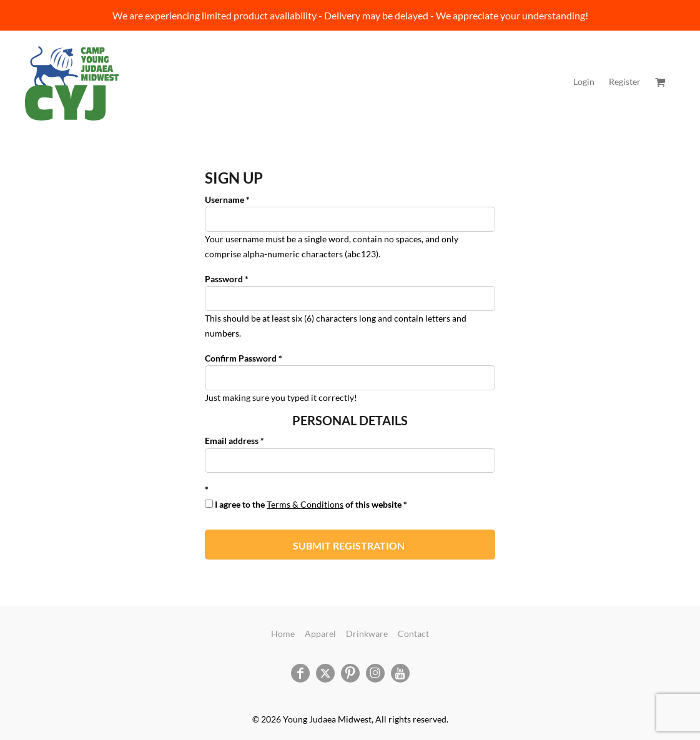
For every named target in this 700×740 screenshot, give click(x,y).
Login (584, 81)
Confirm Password (241, 358)
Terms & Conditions (305, 504)
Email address (232, 441)
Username (224, 200)
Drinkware (367, 634)
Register (625, 81)
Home (283, 634)
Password (224, 279)
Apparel (320, 634)
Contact (413, 634)
